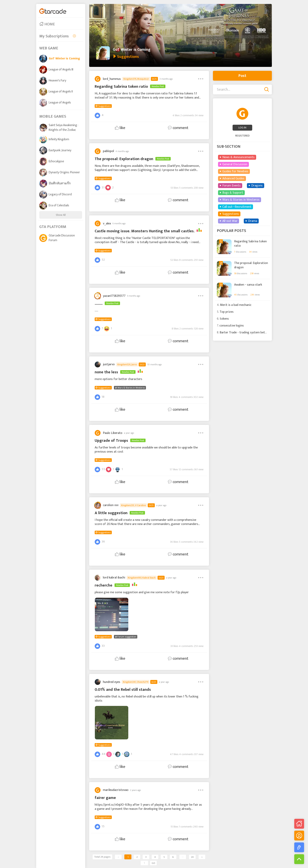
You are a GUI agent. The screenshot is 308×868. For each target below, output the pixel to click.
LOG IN (242, 128)
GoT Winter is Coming (132, 50)
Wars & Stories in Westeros (131, 388)
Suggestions (104, 106)
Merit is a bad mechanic (236, 305)
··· (183, 857)
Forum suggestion (127, 637)
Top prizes (227, 312)
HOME (47, 24)
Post (242, 76)
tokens (224, 319)
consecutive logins (232, 326)
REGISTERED (242, 136)
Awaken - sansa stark (248, 285)
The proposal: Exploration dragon (251, 265)
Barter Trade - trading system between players (251, 333)
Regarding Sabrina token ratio (250, 243)
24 (192, 857)
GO (153, 863)
